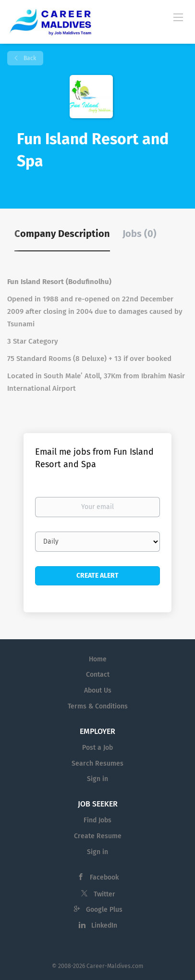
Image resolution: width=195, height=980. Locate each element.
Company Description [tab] (62, 234)
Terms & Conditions (98, 706)
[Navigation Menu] (178, 17)
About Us (98, 690)
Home (98, 659)
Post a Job (97, 748)
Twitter (104, 894)
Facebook (104, 877)
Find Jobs (97, 820)
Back (29, 58)
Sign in (97, 779)
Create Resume (98, 836)
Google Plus (104, 910)
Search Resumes (97, 763)
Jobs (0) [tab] (140, 234)
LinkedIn (104, 925)
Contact (98, 675)
